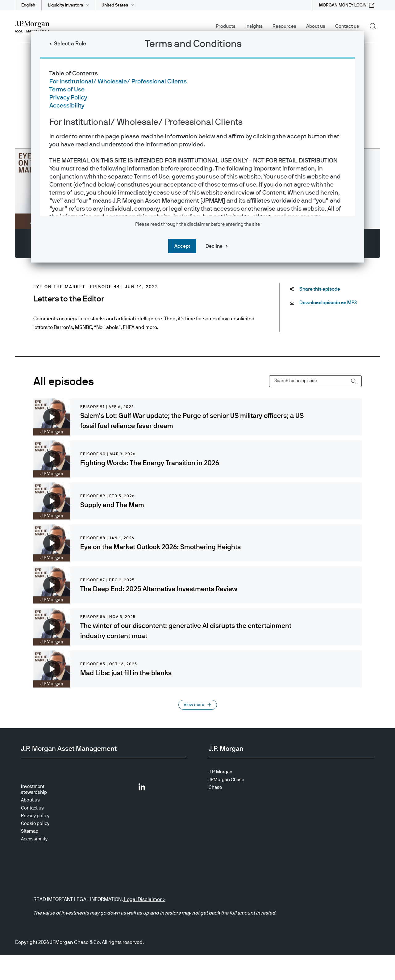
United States (115, 5)
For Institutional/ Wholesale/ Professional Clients (118, 82)
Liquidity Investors (65, 5)
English (28, 5)
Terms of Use (67, 90)
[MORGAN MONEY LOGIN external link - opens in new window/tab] (347, 5)
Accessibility (67, 106)
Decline (214, 246)
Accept (182, 246)
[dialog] (197, 490)
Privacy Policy (68, 98)
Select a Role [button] (70, 44)
